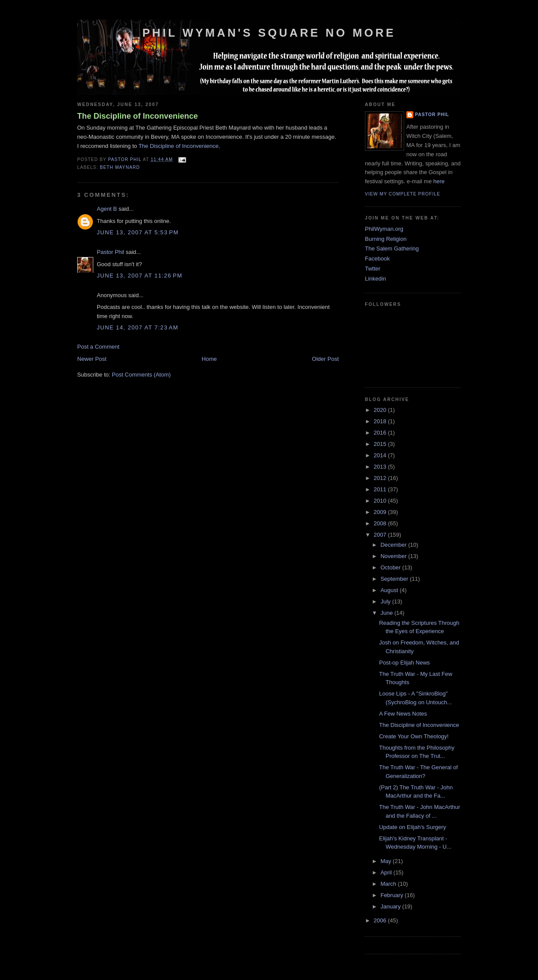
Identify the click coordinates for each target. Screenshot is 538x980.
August (390, 590)
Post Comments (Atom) (141, 375)
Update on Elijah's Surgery (412, 827)
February (393, 895)
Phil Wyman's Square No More (269, 33)
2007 (381, 535)
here (439, 181)
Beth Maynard (120, 167)
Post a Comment (98, 347)
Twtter (373, 269)
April (387, 872)
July (386, 601)
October (392, 567)
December (395, 545)
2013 (381, 467)
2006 (381, 920)
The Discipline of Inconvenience (138, 116)
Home (209, 359)
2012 (381, 478)
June (388, 613)
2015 (381, 444)
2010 (381, 501)
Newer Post (92, 359)
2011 (381, 489)
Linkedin (375, 279)
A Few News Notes (403, 714)
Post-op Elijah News (404, 663)
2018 (381, 421)
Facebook (377, 259)
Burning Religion (386, 239)
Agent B (107, 209)
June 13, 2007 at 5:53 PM (138, 232)
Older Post (325, 359)
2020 (381, 410)
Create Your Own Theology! (414, 736)
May (387, 861)
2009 (381, 512)
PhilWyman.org (384, 229)
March (389, 884)
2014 (381, 455)
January (392, 906)
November (395, 556)
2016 (381, 433)
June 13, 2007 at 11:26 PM (140, 276)
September (395, 579)
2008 (381, 523)
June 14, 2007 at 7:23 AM (138, 327)
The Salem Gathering (392, 248)
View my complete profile (403, 194)
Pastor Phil (111, 252)
